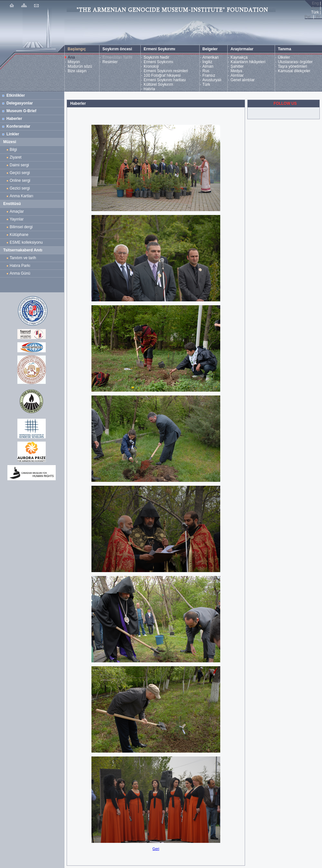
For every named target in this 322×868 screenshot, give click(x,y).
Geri (156, 849)
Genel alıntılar (243, 80)
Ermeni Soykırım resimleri (166, 71)
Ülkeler (284, 57)
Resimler (110, 62)
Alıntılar (237, 75)
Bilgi (13, 150)
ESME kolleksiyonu (26, 242)
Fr (318, 17)
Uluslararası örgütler (295, 62)
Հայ (315, 8)
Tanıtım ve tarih (23, 258)
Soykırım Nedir (156, 57)
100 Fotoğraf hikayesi (162, 75)
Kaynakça (239, 57)
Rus (206, 71)
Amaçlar (17, 211)
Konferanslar (18, 126)
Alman (208, 66)
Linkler (13, 134)
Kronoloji (151, 66)
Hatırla (149, 89)
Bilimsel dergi (22, 227)
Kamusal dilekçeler (294, 71)
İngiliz (208, 62)
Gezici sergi (21, 188)
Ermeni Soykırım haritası (165, 80)
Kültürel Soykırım (158, 84)
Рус (308, 17)
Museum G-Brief (21, 111)
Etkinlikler (16, 95)
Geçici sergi (20, 173)
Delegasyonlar (20, 103)
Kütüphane (19, 235)
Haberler (14, 119)
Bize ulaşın (77, 71)
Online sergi (21, 180)
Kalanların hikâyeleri (248, 62)
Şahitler (237, 66)
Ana (71, 57)
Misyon (74, 62)
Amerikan (211, 57)
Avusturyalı (212, 80)
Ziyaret (16, 157)
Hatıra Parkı (20, 266)
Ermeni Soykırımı (158, 62)
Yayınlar (17, 219)
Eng (315, 3)
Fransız (209, 75)
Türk (206, 84)
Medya (236, 71)
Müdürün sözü (80, 66)
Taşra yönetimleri (293, 66)
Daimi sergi (19, 165)
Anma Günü (20, 273)
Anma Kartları (23, 196)
